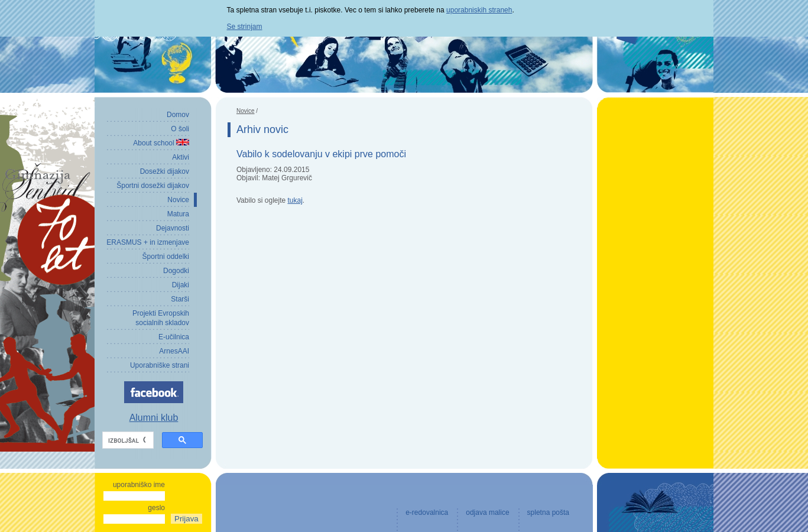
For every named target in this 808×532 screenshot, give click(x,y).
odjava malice (487, 512)
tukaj (295, 200)
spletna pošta (548, 512)
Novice (246, 111)
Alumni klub (154, 418)
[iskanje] (127, 440)
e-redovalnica (427, 512)
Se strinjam (245, 27)
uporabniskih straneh (479, 10)
